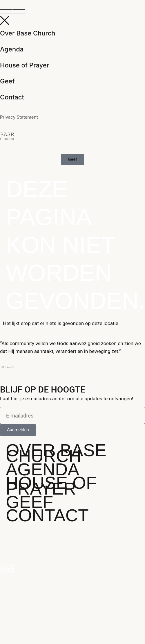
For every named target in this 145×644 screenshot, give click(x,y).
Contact (12, 97)
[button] (72, 12)
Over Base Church (28, 33)
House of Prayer (25, 65)
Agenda (12, 49)
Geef (7, 81)
